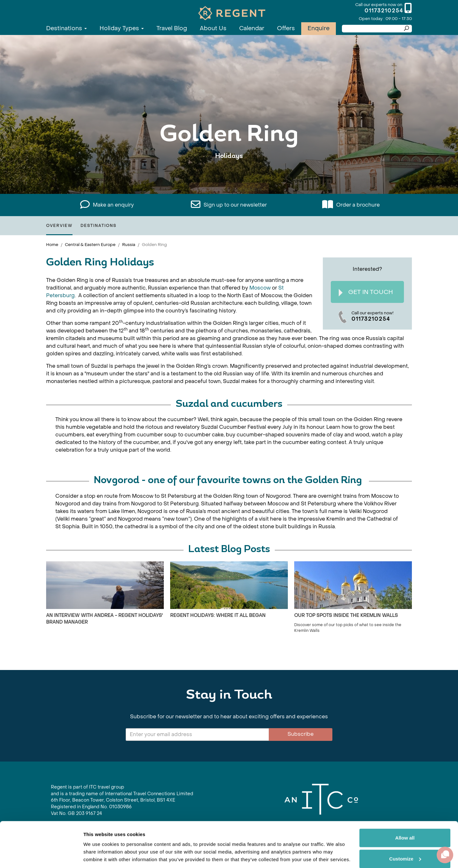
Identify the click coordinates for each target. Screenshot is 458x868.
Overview (59, 226)
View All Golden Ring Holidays (229, 176)
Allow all (405, 816)
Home (52, 245)
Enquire (319, 28)
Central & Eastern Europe (90, 245)
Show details (98, 855)
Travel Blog (172, 28)
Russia (129, 245)
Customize (405, 837)
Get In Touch (366, 292)
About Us (213, 28)
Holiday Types (122, 28)
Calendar (252, 28)
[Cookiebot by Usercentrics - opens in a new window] (41, 856)
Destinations (66, 28)
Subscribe (301, 734)
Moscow (260, 288)
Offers (286, 28)
